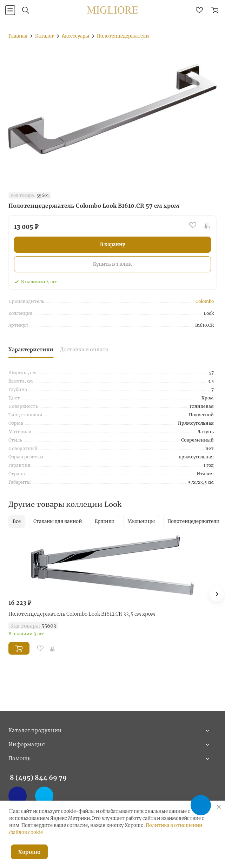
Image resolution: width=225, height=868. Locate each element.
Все (17, 521)
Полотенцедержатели (194, 521)
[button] (217, 594)
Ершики (105, 521)
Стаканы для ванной (58, 521)
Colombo (205, 301)
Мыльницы (141, 521)
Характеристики (31, 350)
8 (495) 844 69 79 (38, 778)
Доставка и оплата (84, 350)
